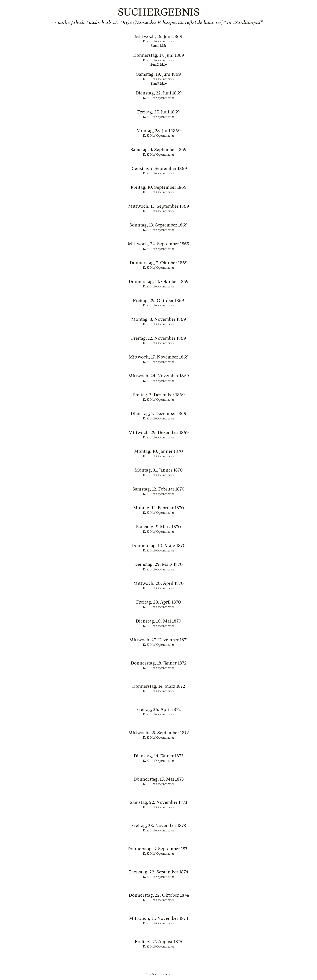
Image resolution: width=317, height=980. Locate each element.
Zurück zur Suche (159, 974)
